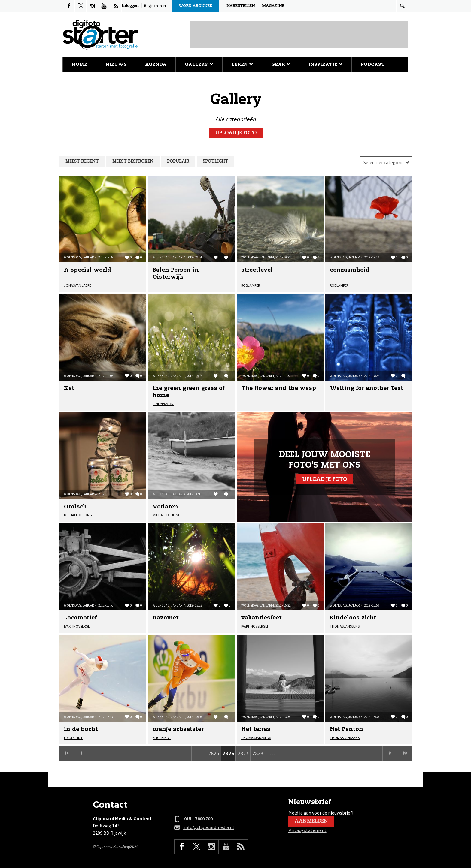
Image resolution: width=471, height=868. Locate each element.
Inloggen (130, 6)
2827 (243, 753)
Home (79, 64)
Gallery (199, 64)
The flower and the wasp (279, 388)
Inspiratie (325, 64)
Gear (281, 64)
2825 (214, 753)
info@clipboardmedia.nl (204, 827)
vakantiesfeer (261, 618)
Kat (69, 388)
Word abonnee (195, 6)
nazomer (166, 618)
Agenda (156, 64)
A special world (88, 270)
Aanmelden (311, 821)
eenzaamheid (350, 270)
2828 (258, 753)
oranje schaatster (178, 729)
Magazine (273, 6)
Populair (178, 161)
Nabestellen (241, 6)
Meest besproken (133, 161)
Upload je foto (236, 133)
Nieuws (116, 64)
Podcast (373, 64)
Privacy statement (307, 830)
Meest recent (82, 161)
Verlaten (165, 507)
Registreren (155, 6)
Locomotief (80, 618)
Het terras (256, 729)
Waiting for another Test (366, 388)
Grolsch (75, 507)
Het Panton (346, 729)
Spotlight (216, 161)
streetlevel (257, 270)
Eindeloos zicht (353, 618)
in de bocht (81, 729)
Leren (242, 64)
